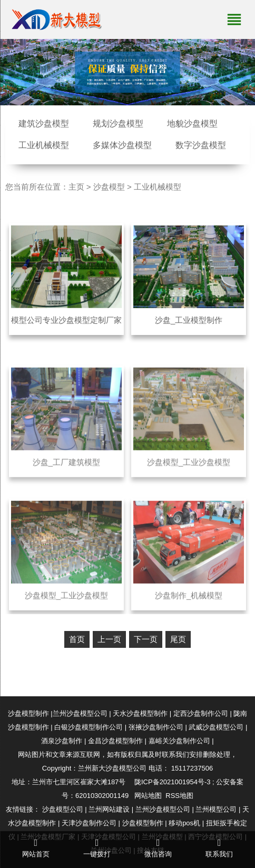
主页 (76, 187)
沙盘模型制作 (28, 713)
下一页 (146, 639)
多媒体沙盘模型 (122, 145)
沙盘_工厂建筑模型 (66, 472)
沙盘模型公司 (63, 809)
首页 (77, 639)
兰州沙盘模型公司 (80, 713)
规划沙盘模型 (118, 124)
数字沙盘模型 (201, 145)
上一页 (109, 639)
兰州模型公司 (216, 809)
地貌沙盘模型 (192, 124)
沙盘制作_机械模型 (189, 604)
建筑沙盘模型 (44, 124)
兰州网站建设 (109, 809)
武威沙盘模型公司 (216, 727)
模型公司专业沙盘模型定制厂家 (66, 320)
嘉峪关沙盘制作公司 (179, 741)
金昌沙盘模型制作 (115, 741)
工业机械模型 (44, 145)
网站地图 (148, 796)
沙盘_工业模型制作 (189, 320)
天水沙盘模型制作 (140, 713)
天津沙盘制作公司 (89, 823)
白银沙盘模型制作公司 (89, 727)
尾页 (178, 639)
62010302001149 (102, 796)
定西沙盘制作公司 (201, 713)
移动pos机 (184, 823)
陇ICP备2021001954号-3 (173, 782)
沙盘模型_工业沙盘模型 (189, 472)
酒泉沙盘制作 (62, 741)
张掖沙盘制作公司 (156, 727)
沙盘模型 (109, 187)
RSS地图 (179, 796)
